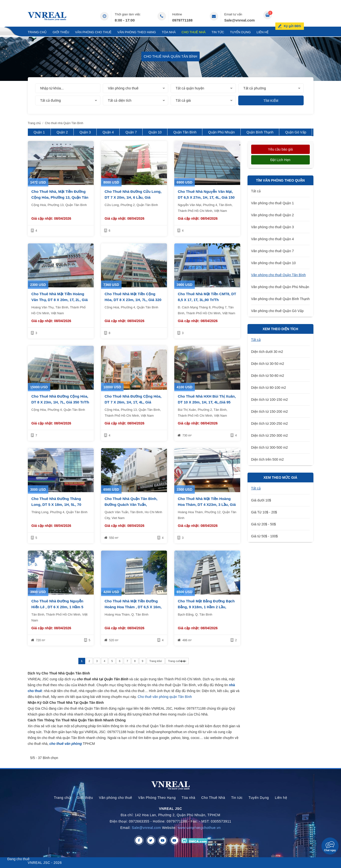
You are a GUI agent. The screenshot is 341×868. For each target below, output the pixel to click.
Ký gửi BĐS (300, 16)
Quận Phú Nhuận (222, 132)
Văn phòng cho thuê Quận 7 (273, 251)
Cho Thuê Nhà (194, 32)
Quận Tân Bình (185, 132)
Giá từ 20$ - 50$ (264, 524)
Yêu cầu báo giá (280, 149)
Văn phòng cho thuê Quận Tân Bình (279, 275)
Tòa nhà (169, 32)
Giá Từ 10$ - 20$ (264, 512)
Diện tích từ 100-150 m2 (270, 400)
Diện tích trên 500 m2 (268, 459)
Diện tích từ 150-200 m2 (270, 412)
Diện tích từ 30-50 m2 (268, 364)
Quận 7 (131, 132)
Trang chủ (37, 32)
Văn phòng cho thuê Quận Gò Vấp (277, 311)
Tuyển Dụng (240, 32)
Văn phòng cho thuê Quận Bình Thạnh (280, 299)
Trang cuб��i (177, 661)
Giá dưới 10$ (261, 500)
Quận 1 (39, 132)
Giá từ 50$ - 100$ (264, 536)
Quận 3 (85, 132)
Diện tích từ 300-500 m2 (270, 447)
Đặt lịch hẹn (280, 160)
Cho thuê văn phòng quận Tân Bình (165, 697)
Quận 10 (155, 132)
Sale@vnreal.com (240, 20)
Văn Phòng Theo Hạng (137, 32)
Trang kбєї (156, 661)
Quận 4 (108, 132)
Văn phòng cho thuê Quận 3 (273, 227)
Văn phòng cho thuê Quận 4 (273, 239)
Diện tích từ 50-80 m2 (268, 376)
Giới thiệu (61, 32)
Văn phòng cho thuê (93, 32)
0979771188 (182, 20)
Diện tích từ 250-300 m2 (270, 435)
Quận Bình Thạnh (260, 132)
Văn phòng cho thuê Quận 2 (273, 215)
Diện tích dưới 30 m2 (267, 352)
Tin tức (218, 32)
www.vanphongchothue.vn (199, 828)
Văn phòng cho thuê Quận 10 (274, 263)
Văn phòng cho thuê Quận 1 (273, 203)
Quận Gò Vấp (296, 132)
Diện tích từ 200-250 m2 (270, 423)
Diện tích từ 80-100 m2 (269, 388)
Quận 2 (62, 132)
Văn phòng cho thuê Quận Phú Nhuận (280, 287)
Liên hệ (263, 32)
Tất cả (256, 191)
